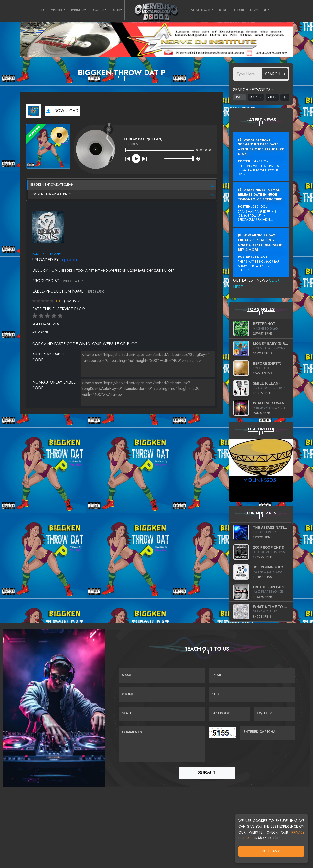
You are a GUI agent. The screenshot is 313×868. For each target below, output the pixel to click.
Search (275, 74)
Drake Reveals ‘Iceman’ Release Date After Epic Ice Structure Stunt (261, 147)
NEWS (254, 10)
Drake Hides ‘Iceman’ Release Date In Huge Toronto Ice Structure (260, 194)
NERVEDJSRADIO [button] (201, 10)
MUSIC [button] (116, 10)
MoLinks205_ (261, 480)
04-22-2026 (260, 161)
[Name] (162, 675)
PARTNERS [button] (78, 10)
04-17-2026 (260, 257)
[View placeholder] (48, 226)
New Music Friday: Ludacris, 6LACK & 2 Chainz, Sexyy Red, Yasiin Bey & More (260, 242)
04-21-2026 (260, 207)
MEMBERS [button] (98, 10)
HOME (41, 10)
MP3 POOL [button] (57, 10)
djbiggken (70, 260)
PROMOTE (239, 10)
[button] (266, 10)
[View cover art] (33, 111)
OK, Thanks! (272, 851)
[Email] (252, 675)
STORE (223, 10)
